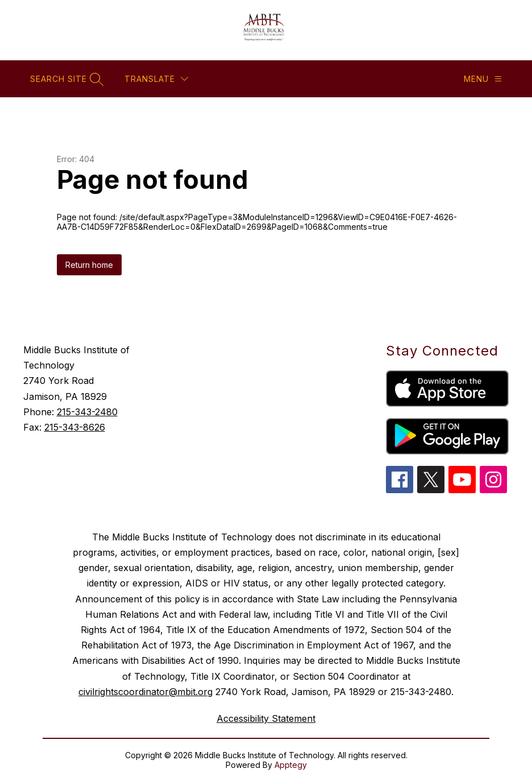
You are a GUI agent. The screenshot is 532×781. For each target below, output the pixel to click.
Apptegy (291, 765)
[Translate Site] (156, 79)
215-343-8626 (75, 427)
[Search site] (65, 79)
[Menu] (483, 79)
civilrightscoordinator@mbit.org (146, 692)
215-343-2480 (87, 412)
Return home (89, 265)
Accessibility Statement (266, 718)
